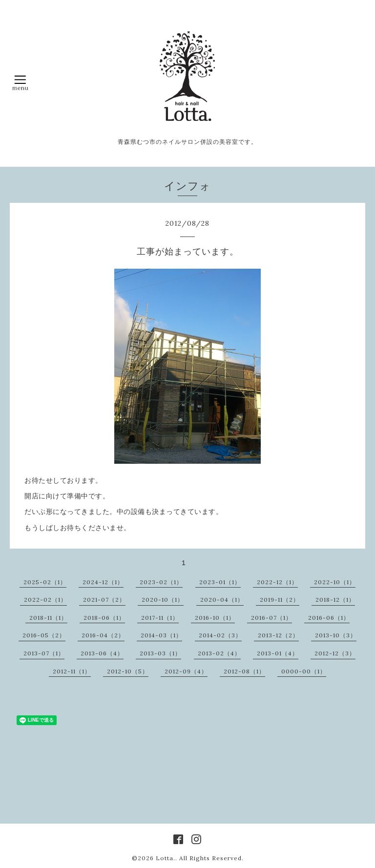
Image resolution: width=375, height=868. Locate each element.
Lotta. (166, 858)
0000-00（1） (304, 671)
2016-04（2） (103, 635)
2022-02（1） (45, 600)
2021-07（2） (104, 600)
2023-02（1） (161, 582)
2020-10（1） (163, 600)
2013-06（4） (102, 653)
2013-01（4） (278, 653)
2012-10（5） (128, 671)
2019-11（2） (280, 600)
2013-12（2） (278, 635)
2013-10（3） (336, 635)
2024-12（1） (103, 582)
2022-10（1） (335, 582)
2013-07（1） (44, 653)
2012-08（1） (244, 671)
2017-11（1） (160, 618)
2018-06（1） (104, 618)
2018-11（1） (48, 618)
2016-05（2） (44, 635)
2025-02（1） (45, 582)
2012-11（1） (72, 671)
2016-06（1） (329, 618)
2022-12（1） (277, 582)
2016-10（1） (215, 618)
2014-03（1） (161, 635)
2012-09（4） (186, 671)
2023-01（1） (220, 582)
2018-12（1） (335, 600)
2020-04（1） (222, 600)
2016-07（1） (271, 618)
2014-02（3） (220, 635)
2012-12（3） (335, 653)
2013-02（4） (219, 653)
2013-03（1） (160, 653)
